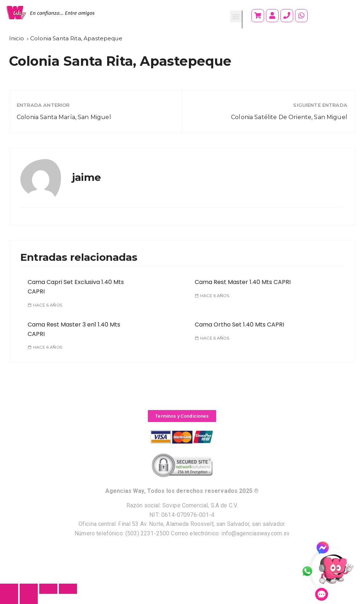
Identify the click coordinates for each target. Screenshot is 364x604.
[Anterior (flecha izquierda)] (9, 599)
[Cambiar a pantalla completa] (48, 589)
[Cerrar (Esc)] (9, 589)
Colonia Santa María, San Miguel (64, 117)
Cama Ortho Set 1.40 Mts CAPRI (239, 325)
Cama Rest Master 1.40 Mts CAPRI (243, 282)
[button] (236, 17)
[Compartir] (29, 589)
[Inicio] (17, 38)
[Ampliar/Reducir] (68, 589)
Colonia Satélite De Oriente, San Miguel (289, 117)
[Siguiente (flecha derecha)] (29, 599)
